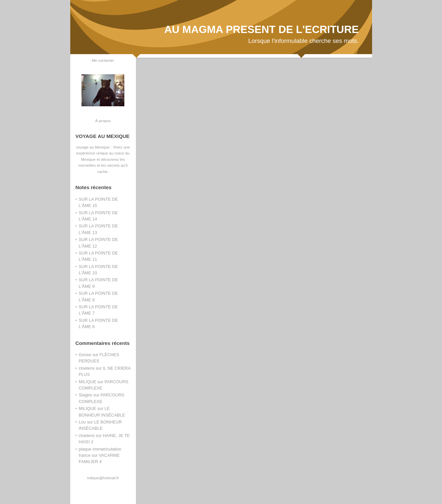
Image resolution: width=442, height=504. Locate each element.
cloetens (87, 368)
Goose (85, 355)
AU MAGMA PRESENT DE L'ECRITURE (262, 29)
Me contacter (103, 60)
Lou (82, 422)
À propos (103, 121)
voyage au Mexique (93, 147)
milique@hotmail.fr (103, 478)
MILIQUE (88, 382)
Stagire (86, 395)
